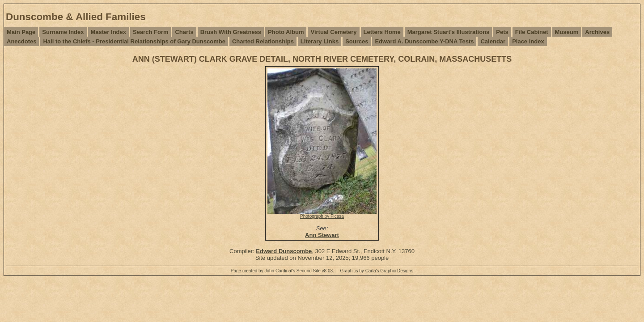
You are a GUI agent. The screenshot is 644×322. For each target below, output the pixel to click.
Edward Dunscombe (284, 251)
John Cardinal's (280, 271)
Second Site (309, 271)
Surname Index (63, 32)
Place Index (528, 41)
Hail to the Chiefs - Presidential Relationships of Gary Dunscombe (134, 41)
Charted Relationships (263, 41)
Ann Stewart (322, 235)
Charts (184, 32)
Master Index (108, 32)
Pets (502, 32)
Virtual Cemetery (333, 32)
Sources (357, 41)
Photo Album (286, 32)
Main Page (21, 32)
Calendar (493, 41)
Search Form (150, 32)
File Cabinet (532, 32)
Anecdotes (21, 41)
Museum (567, 32)
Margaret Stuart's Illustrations (449, 32)
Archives (597, 32)
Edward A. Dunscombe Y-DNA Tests (424, 41)
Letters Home (382, 32)
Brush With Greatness (231, 32)
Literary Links (320, 41)
